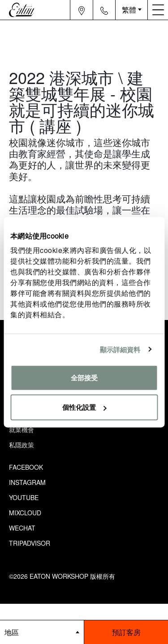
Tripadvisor (30, 543)
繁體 (129, 10)
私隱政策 (22, 445)
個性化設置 (84, 407)
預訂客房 (126, 632)
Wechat (22, 528)
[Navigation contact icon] (104, 10)
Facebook (26, 467)
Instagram (27, 482)
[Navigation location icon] (82, 10)
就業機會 (22, 429)
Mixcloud (25, 513)
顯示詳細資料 (120, 349)
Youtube (24, 497)
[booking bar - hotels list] (42, 632)
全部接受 (84, 378)
